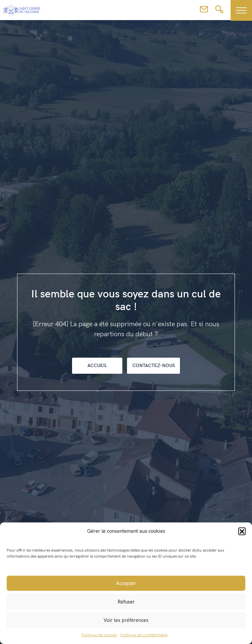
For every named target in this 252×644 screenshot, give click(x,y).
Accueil (97, 366)
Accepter (126, 583)
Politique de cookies (99, 635)
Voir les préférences (126, 620)
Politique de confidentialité (144, 635)
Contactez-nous (154, 366)
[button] (242, 531)
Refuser (126, 602)
